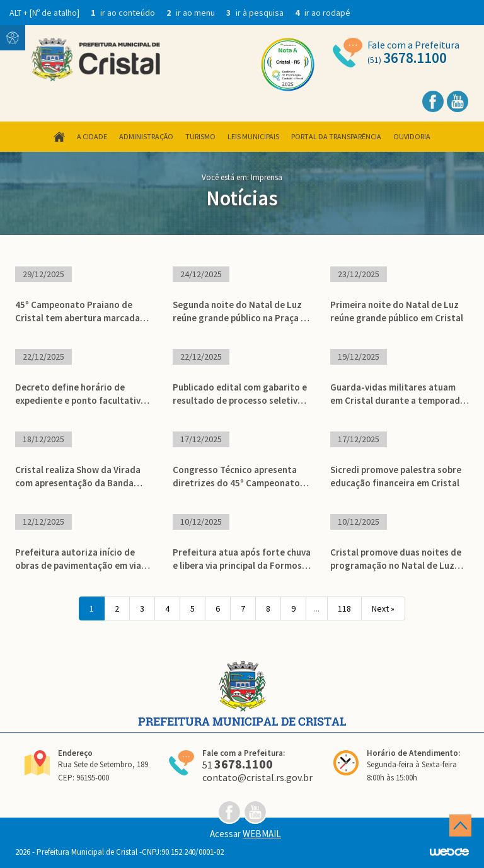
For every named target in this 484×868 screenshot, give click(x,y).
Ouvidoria (412, 136)
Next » (383, 608)
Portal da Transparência (336, 136)
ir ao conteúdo (124, 13)
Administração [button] (146, 136)
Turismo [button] (200, 136)
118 (344, 608)
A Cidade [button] (92, 136)
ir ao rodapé (323, 13)
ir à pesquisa (256, 13)
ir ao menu (192, 13)
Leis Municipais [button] (253, 136)
